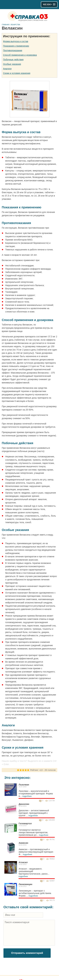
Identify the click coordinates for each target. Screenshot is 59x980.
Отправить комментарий (27, 953)
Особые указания (12, 64)
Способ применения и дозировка (20, 55)
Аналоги (7, 69)
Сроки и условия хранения (17, 73)
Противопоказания (13, 50)
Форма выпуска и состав (16, 41)
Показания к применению (16, 46)
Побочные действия (13, 60)
